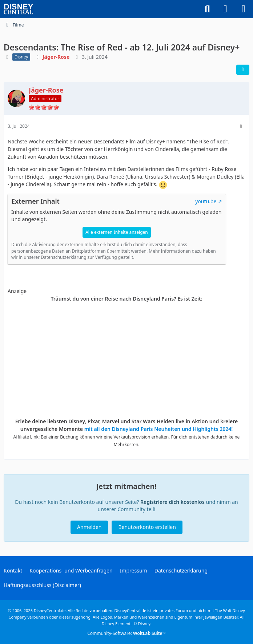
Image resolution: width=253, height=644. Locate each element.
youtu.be (206, 201)
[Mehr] (241, 127)
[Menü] (244, 9)
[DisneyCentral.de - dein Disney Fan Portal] (19, 9)
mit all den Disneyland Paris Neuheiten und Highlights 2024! (159, 429)
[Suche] (207, 9)
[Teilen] (243, 70)
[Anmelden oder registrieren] (225, 9)
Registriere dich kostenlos (172, 502)
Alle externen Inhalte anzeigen (117, 232)
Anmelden (89, 527)
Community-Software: (126, 633)
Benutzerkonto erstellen (147, 527)
